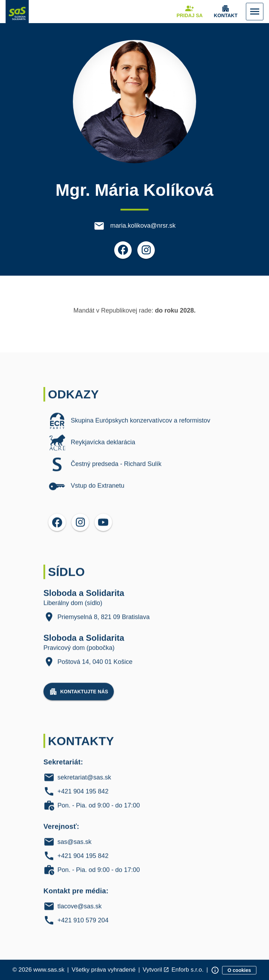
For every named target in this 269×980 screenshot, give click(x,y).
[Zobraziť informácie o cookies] (239, 970)
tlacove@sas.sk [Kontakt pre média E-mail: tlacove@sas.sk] (80, 911)
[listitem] (134, 425)
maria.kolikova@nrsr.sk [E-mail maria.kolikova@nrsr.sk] (143, 226)
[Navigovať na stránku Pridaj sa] (190, 12)
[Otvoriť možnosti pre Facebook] (123, 250)
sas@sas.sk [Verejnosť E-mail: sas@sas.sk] (74, 847)
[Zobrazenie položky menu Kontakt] (226, 12)
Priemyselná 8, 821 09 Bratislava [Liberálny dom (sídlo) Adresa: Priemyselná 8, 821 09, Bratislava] (104, 621)
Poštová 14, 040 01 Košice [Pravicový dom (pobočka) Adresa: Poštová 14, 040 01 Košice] (95, 666)
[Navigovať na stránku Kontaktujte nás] (79, 696)
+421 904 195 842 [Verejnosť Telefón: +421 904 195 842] (83, 861)
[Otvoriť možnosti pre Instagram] (146, 250)
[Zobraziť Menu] (255, 12)
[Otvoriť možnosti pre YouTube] (103, 527)
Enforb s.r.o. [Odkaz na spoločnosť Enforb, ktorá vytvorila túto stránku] (187, 970)
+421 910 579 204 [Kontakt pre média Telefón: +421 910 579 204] (83, 925)
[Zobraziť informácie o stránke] (215, 970)
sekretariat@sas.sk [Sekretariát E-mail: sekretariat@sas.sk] (84, 782)
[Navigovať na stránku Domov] (17, 12)
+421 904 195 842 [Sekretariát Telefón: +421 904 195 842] (83, 796)
